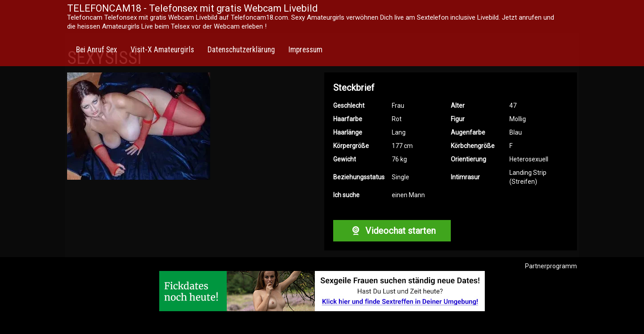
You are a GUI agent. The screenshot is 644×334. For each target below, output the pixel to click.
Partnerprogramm (551, 266)
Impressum (305, 50)
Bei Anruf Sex (97, 50)
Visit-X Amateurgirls (162, 50)
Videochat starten (392, 231)
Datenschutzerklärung (241, 50)
